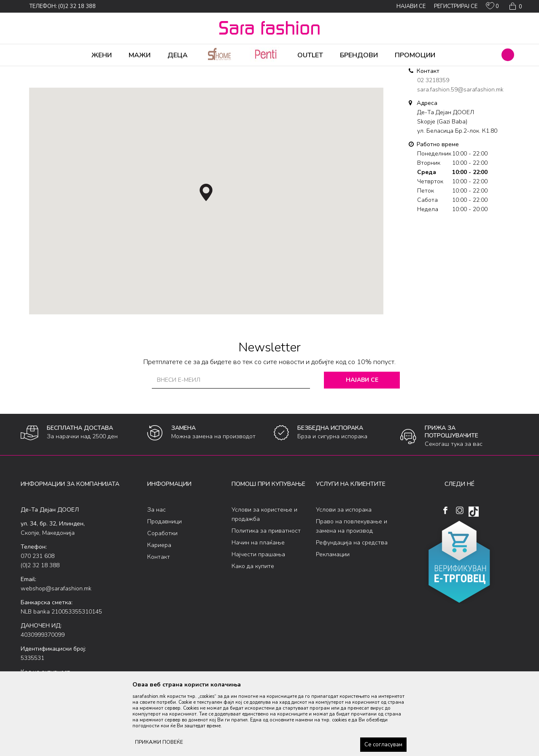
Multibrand (70, 72)
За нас (156, 576)
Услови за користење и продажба (264, 580)
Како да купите (253, 632)
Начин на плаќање (258, 609)
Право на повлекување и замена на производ (352, 592)
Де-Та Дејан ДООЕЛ (114, 72)
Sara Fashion (36, 72)
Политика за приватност (266, 597)
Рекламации (333, 621)
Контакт (159, 623)
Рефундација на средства (352, 609)
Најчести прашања (258, 621)
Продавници (164, 588)
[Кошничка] (515, 6)
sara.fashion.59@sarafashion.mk (460, 156)
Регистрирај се (456, 6)
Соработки (162, 599)
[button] (508, 55)
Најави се (362, 446)
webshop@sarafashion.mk (56, 655)
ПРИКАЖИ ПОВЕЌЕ (159, 742)
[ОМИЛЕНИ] (492, 8)
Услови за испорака (344, 576)
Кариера (159, 611)
